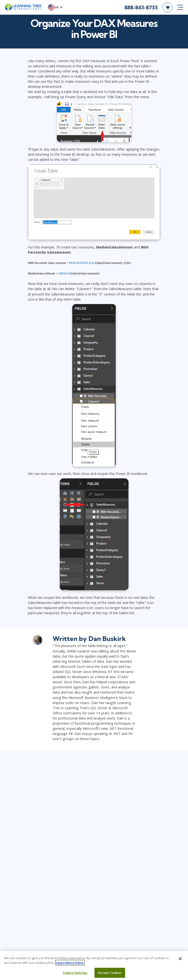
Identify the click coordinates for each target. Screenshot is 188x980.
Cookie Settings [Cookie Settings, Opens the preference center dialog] (75, 973)
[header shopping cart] (167, 7)
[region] (94, 965)
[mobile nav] (180, 7)
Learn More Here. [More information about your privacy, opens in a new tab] (70, 963)
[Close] (180, 959)
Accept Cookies (110, 973)
